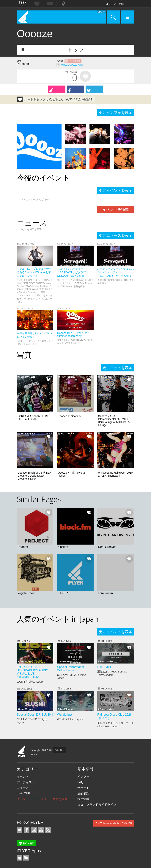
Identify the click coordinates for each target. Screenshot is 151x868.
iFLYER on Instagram (34, 830)
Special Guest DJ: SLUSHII (35, 715)
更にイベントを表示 (116, 190)
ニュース (23, 788)
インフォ (83, 777)
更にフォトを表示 (117, 368)
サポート (83, 788)
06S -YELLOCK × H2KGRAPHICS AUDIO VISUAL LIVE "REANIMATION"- (33, 672)
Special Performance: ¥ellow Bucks (71, 669)
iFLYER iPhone (20, 858)
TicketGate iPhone (26, 858)
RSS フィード (48, 830)
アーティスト (26, 782)
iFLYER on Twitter (20, 830)
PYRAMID (104, 667)
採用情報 (83, 799)
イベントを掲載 (116, 209)
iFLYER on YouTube (41, 830)
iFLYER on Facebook (27, 830)
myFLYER (23, 793)
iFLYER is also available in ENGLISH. (114, 823)
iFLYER (22, 751)
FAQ (80, 782)
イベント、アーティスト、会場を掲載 (42, 799)
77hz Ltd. (59, 750)
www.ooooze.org (72, 65)
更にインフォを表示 (116, 113)
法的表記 (83, 793)
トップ (76, 50)
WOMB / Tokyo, (30, 682)
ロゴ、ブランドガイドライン (97, 805)
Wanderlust (65, 715)
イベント (23, 777)
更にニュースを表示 (116, 235)
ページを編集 (75, 61)
